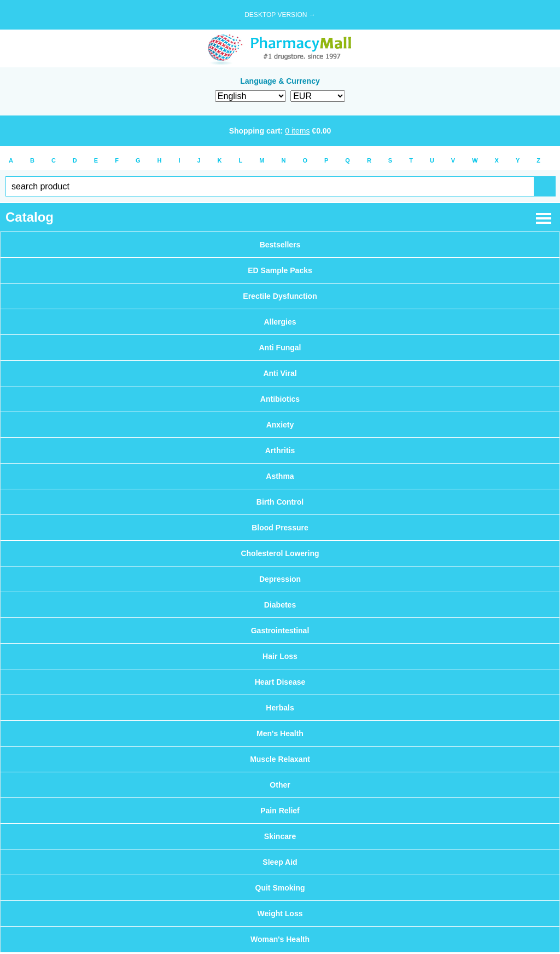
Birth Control (280, 502)
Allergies (280, 322)
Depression (280, 579)
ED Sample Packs (280, 270)
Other (280, 785)
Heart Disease (280, 682)
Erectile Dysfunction (280, 296)
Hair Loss (280, 656)
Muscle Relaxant (280, 759)
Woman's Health (280, 939)
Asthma (280, 476)
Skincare (280, 836)
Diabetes (280, 605)
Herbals (280, 708)
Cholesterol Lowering (280, 553)
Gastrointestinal (280, 631)
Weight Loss (280, 913)
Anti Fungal (280, 348)
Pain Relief (280, 811)
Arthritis (280, 450)
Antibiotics (280, 399)
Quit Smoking (280, 888)
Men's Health (280, 733)
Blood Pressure (280, 528)
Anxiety (280, 425)
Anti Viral (280, 373)
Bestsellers (280, 245)
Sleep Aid (280, 862)
